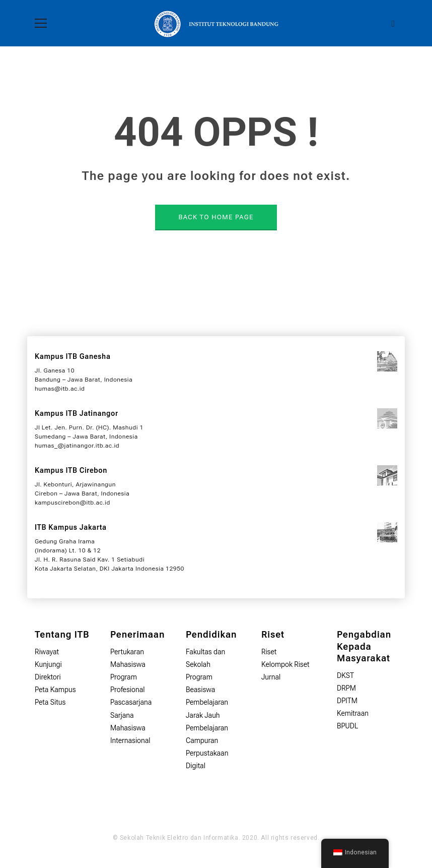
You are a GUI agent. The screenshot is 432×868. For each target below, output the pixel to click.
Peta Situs (50, 702)
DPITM (347, 701)
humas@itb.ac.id (60, 389)
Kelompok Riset (285, 664)
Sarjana (122, 715)
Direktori (48, 677)
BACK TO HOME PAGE (216, 217)
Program (199, 677)
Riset (269, 652)
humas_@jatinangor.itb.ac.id (77, 446)
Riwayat (47, 652)
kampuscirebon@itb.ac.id (73, 503)
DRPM (346, 688)
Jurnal (271, 677)
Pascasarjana (131, 702)
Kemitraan (353, 713)
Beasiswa (200, 690)
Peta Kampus (55, 690)
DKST (345, 675)
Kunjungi (48, 664)
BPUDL (347, 726)
